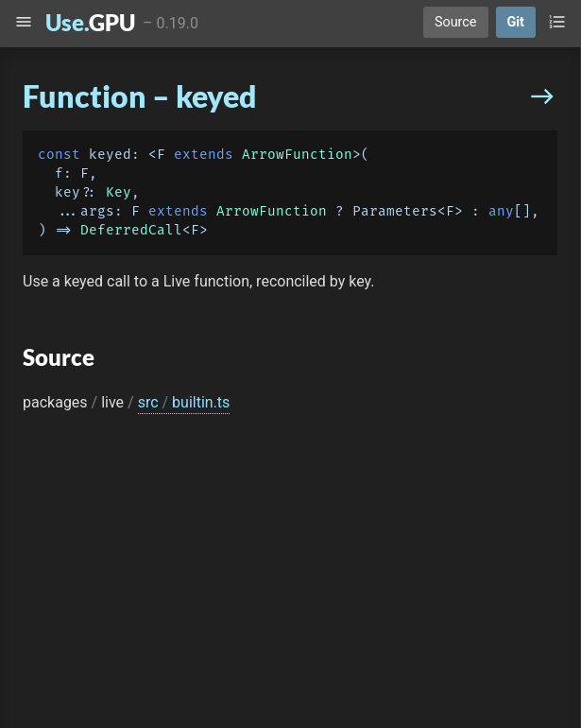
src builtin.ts (184, 402)
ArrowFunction (297, 155)
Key (119, 192)
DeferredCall (131, 230)
